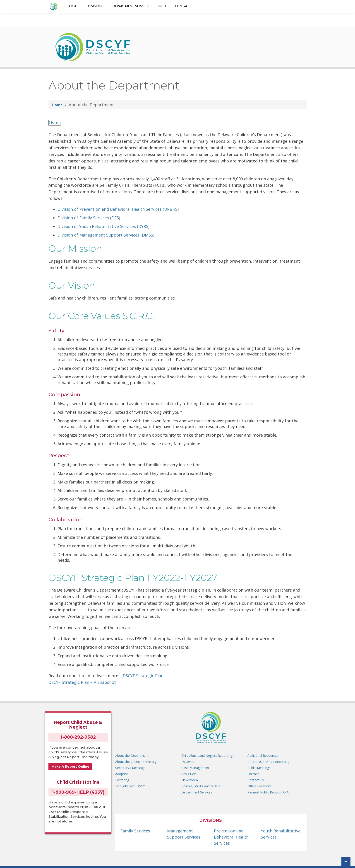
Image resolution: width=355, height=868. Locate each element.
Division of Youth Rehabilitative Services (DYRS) (103, 226)
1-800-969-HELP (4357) (78, 792)
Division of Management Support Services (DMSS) (106, 235)
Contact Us (256, 780)
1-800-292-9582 (78, 737)
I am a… (73, 6)
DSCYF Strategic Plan (143, 676)
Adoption (122, 774)
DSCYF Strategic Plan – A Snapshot (82, 682)
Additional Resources (263, 756)
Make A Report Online (70, 766)
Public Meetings (259, 768)
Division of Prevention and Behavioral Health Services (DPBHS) (118, 209)
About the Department (132, 756)
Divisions (96, 6)
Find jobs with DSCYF (131, 786)
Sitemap (253, 774)
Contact (183, 6)
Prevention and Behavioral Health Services (231, 837)
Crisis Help (189, 774)
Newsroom (190, 780)
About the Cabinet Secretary (136, 762)
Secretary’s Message (130, 768)
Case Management (195, 768)
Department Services (131, 6)
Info (162, 6)
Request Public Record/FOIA (268, 792)
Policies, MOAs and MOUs (201, 786)
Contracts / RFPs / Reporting (268, 762)
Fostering (122, 780)
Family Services (135, 831)
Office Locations (260, 786)
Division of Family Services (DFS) (89, 218)
